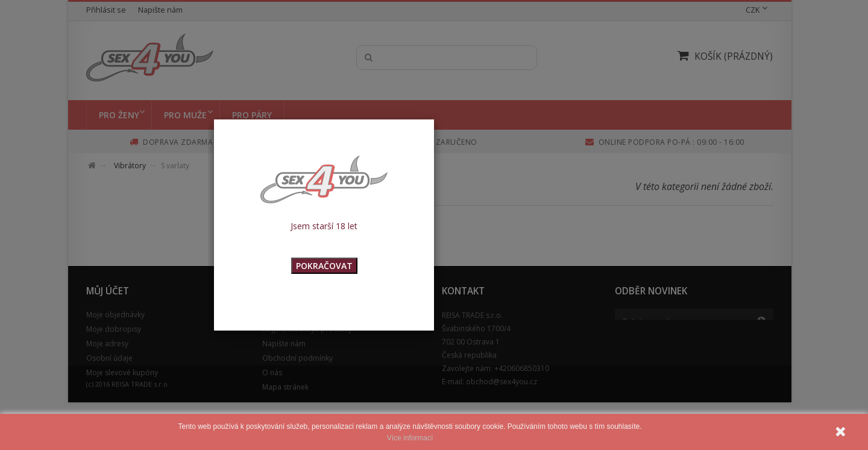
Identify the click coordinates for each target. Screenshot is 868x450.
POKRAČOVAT (324, 266)
